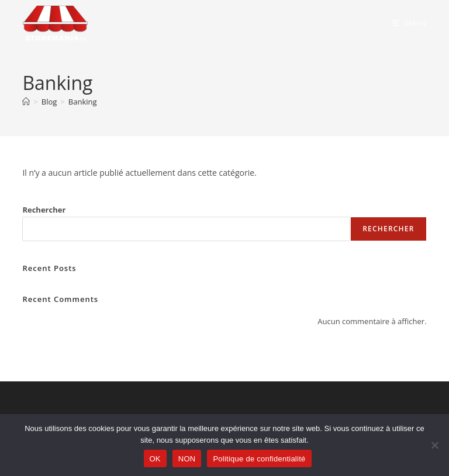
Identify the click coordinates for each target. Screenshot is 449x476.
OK (155, 459)
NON (187, 459)
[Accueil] (26, 102)
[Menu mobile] (410, 23)
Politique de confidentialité (259, 459)
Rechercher (44, 210)
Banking (83, 102)
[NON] (434, 445)
